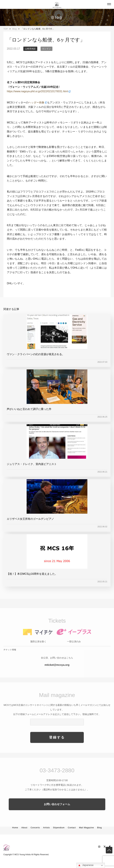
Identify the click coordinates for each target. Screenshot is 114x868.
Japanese (85, 865)
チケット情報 (10, 656)
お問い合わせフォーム (57, 810)
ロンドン (46, 49)
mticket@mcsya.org (57, 671)
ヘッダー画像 (36, 102)
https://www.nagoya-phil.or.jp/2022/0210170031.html (37, 91)
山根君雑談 (30, 49)
